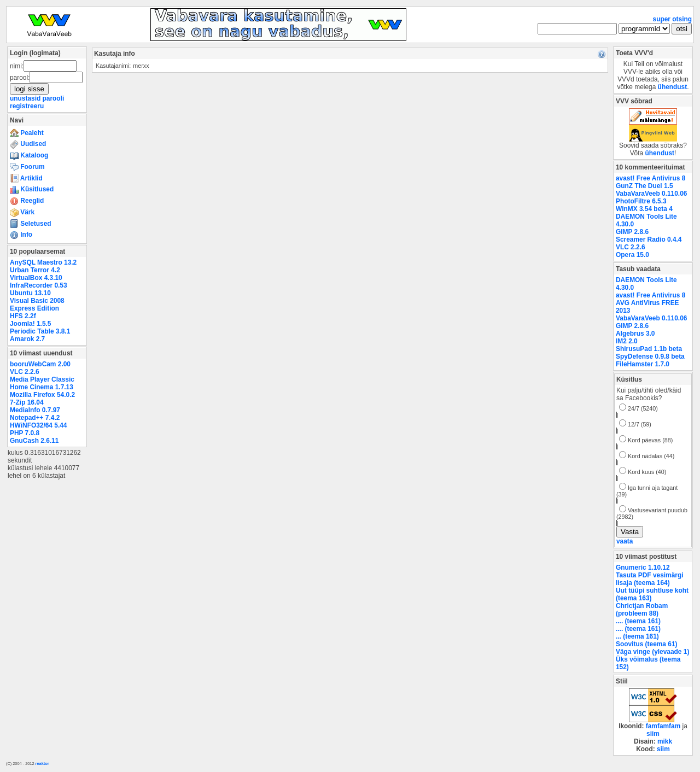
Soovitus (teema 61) (646, 644)
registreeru (27, 106)
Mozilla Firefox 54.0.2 (42, 395)
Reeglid (27, 201)
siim (653, 734)
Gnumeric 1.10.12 (643, 568)
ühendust (673, 87)
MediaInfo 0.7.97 (35, 410)
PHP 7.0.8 (25, 433)
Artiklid (26, 178)
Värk (22, 212)
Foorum (27, 167)
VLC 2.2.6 (25, 372)
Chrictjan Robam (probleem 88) (642, 610)
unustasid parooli (37, 98)
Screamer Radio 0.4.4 (649, 239)
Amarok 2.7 (27, 339)
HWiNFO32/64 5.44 (38, 425)
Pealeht (27, 133)
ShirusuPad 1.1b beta (649, 349)
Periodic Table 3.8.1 (40, 331)
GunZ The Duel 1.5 (644, 186)
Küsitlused (32, 189)
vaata (625, 541)
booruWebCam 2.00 (40, 364)
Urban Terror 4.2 (35, 270)
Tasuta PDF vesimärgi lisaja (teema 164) (650, 579)
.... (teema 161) (638, 621)
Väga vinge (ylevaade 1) (652, 652)
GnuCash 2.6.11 (34, 441)
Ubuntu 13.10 (30, 293)
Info (21, 235)
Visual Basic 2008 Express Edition (37, 305)
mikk (665, 741)
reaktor (42, 764)
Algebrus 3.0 (635, 334)
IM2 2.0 (627, 341)
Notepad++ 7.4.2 (35, 418)
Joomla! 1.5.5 (30, 324)
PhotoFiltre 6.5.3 (641, 201)
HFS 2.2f (23, 316)
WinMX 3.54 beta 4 (644, 209)
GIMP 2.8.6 (632, 232)
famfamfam (663, 726)
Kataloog (29, 155)
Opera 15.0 (632, 255)
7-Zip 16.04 (27, 402)
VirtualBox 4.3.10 (36, 278)
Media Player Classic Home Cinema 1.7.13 (42, 383)
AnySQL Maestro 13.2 (43, 262)
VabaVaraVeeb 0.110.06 (651, 194)
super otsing (672, 19)
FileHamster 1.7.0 (643, 364)
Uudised (28, 144)
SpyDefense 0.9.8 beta (650, 356)
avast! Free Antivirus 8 (651, 178)
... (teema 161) (637, 636)
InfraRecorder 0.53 (39, 285)
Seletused (31, 224)
